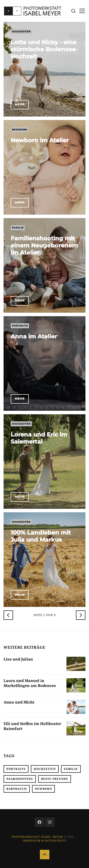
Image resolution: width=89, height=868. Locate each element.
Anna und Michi (19, 702)
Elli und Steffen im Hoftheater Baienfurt (32, 726)
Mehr (20, 104)
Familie (18, 228)
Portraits (20, 326)
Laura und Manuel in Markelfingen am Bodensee (30, 683)
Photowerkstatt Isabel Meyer (37, 837)
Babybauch (17, 789)
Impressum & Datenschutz (44, 840)
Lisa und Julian (18, 659)
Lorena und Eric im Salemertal (39, 438)
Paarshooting (20, 779)
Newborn (20, 130)
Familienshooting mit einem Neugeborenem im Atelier (44, 245)
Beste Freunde (55, 779)
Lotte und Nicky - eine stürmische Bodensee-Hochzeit (44, 49)
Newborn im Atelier (40, 140)
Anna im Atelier (34, 336)
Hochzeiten (21, 32)
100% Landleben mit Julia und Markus (41, 536)
